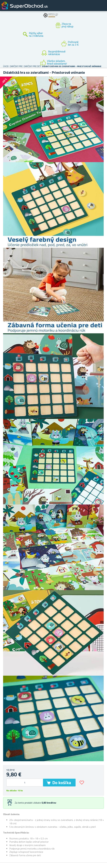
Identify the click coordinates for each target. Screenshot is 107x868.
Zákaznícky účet (86, 8)
